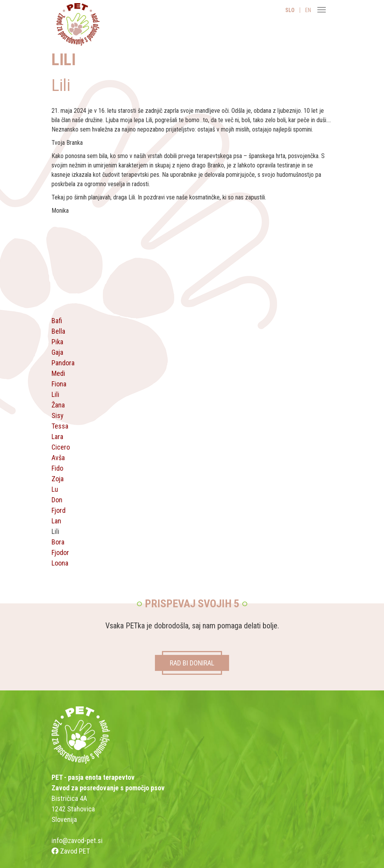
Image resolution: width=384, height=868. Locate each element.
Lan (56, 521)
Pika (57, 342)
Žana (58, 405)
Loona (60, 563)
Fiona (59, 384)
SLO (290, 10)
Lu (55, 489)
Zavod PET (71, 851)
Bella (58, 331)
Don (57, 500)
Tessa (60, 426)
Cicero (61, 447)
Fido (57, 468)
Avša (58, 458)
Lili (55, 394)
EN (308, 10)
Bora (58, 542)
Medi (58, 373)
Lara (57, 437)
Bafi (57, 321)
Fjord (59, 510)
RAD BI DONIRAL (192, 663)
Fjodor (60, 552)
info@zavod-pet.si (77, 840)
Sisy (58, 415)
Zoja (58, 479)
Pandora (63, 363)
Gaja (57, 352)
